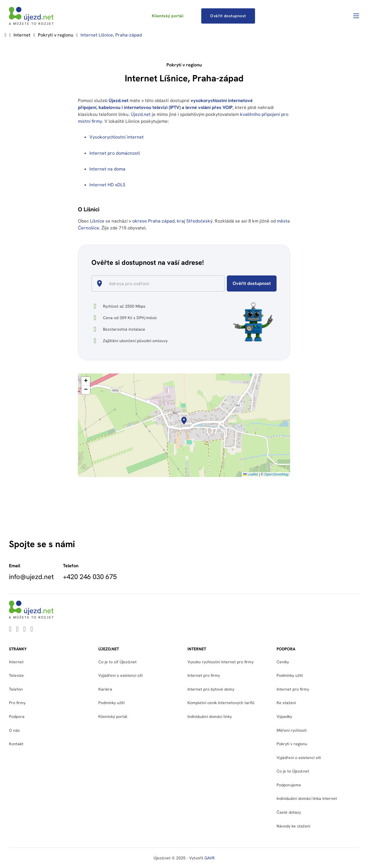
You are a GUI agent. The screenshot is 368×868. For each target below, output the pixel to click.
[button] (184, 421)
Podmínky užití (111, 703)
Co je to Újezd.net (293, 771)
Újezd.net (119, 100)
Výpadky (284, 716)
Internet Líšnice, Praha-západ (111, 35)
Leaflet (251, 474)
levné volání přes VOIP (209, 107)
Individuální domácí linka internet (307, 798)
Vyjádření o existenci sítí (120, 675)
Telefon (16, 689)
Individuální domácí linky (210, 716)
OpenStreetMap (276, 474)
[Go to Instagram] (32, 630)
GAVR (209, 858)
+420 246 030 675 (90, 577)
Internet (22, 35)
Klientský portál (168, 16)
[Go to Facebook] (25, 630)
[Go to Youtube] (17, 630)
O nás (14, 730)
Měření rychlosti (292, 730)
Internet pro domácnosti (115, 153)
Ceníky (283, 662)
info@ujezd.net (31, 577)
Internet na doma (107, 169)
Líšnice (97, 221)
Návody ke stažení (293, 826)
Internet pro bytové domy (211, 689)
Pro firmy (17, 703)
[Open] (222, 284)
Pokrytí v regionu (56, 35)
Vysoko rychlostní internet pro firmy (221, 662)
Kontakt (16, 744)
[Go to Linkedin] (10, 630)
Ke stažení (286, 703)
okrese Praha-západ (153, 221)
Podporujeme (289, 785)
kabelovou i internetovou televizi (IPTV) (140, 107)
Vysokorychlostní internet (117, 137)
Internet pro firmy (204, 675)
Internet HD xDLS (107, 185)
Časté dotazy (289, 812)
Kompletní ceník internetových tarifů (221, 703)
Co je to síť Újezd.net (117, 662)
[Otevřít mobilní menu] (356, 16)
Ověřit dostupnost (228, 16)
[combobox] (160, 283)
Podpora (17, 716)
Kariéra (105, 689)
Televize (16, 675)
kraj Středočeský (195, 221)
